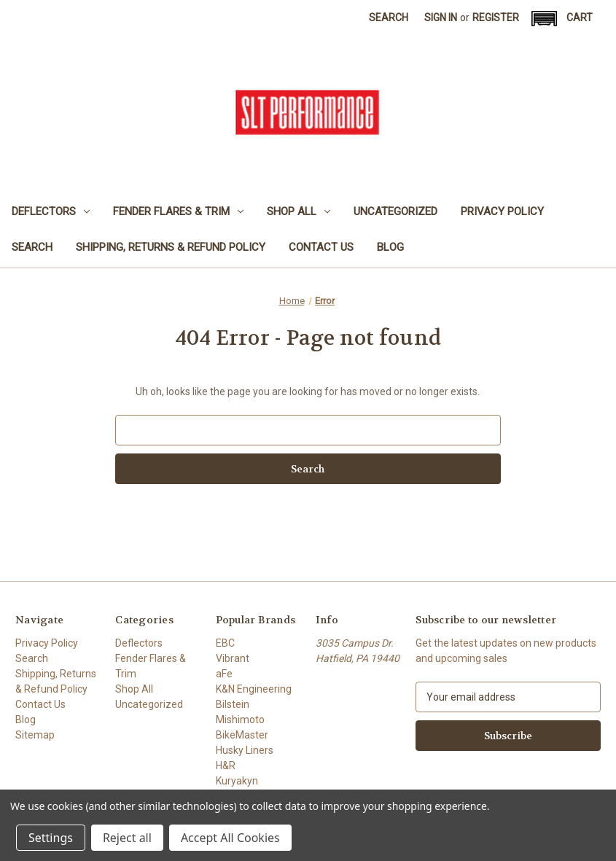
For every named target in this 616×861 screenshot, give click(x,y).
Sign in (441, 17)
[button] (544, 19)
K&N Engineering (254, 689)
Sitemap (35, 735)
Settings (51, 838)
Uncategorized (395, 211)
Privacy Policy (502, 211)
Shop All (299, 211)
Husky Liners (245, 750)
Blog (390, 247)
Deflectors (51, 211)
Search (389, 17)
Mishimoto (240, 720)
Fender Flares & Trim (178, 211)
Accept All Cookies (230, 838)
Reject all (127, 838)
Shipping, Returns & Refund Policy (171, 247)
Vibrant (233, 658)
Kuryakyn (237, 781)
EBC (225, 643)
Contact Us (321, 247)
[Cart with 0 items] (580, 18)
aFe (224, 674)
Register (496, 17)
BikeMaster (242, 735)
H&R (226, 765)
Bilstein (233, 704)
